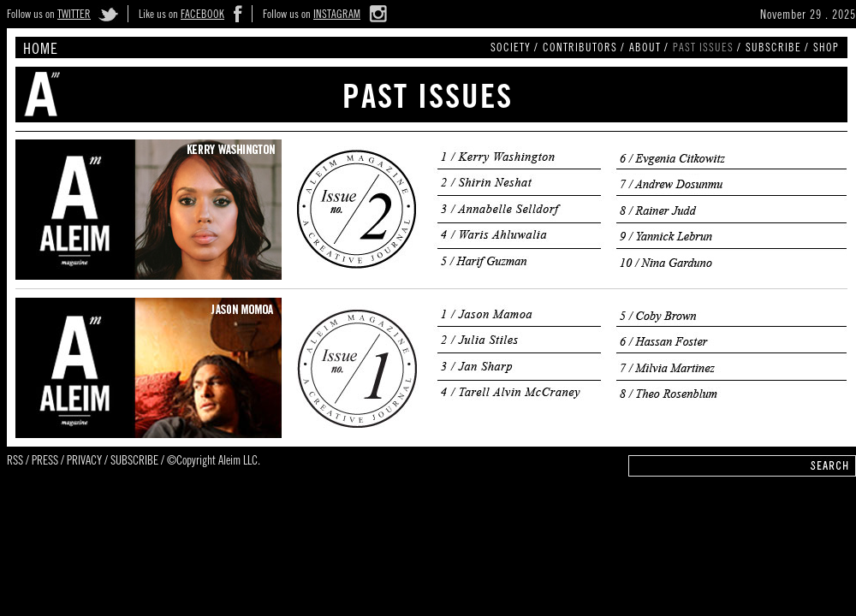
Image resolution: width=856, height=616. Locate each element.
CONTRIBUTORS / (584, 49)
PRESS (45, 462)
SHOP (826, 49)
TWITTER (74, 16)
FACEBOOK (202, 16)
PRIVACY (84, 462)
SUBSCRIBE (134, 462)
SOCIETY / (514, 49)
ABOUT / (649, 49)
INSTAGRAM (337, 16)
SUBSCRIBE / (777, 49)
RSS (15, 462)
